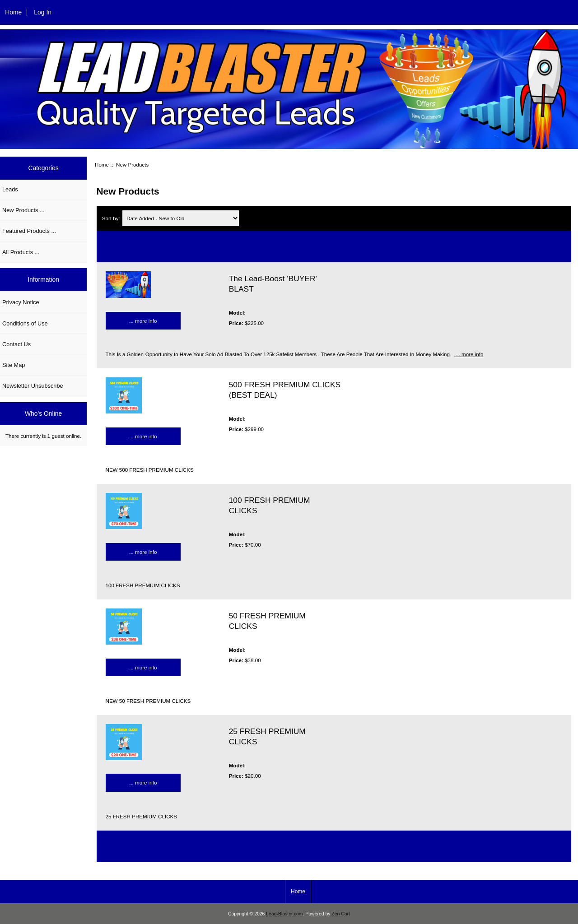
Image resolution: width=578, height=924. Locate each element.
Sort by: (112, 218)
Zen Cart (341, 914)
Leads (10, 189)
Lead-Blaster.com (284, 914)
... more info (143, 321)
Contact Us (16, 344)
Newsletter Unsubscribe (33, 386)
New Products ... (23, 210)
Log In (43, 12)
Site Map (14, 365)
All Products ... (21, 252)
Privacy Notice (21, 302)
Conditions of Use (25, 323)
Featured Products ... (29, 231)
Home (13, 12)
